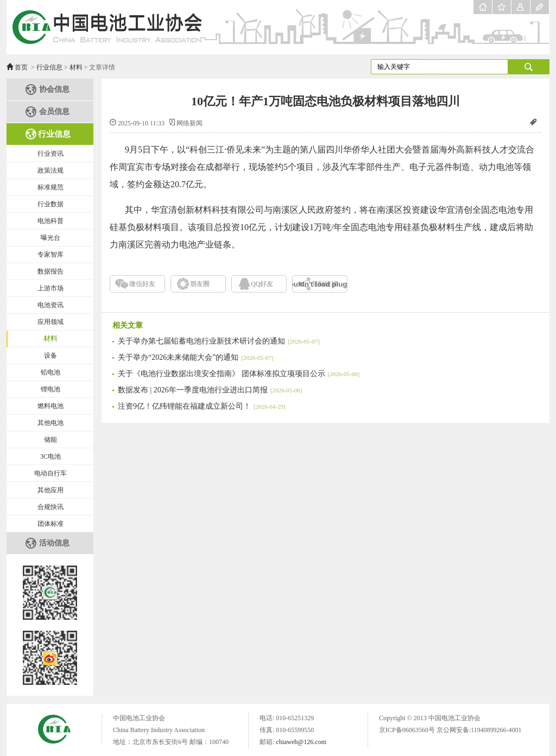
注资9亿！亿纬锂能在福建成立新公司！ (202, 406)
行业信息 (49, 67)
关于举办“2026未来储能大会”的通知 (195, 357)
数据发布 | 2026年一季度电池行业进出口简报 (210, 390)
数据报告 (50, 271)
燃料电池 (50, 406)
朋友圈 (200, 284)
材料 (76, 67)
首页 (21, 67)
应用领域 (50, 322)
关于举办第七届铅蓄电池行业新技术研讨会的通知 (219, 341)
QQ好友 (262, 284)
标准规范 (50, 187)
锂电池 (50, 389)
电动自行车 (50, 473)
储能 (50, 440)
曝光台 (50, 238)
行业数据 (50, 204)
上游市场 (50, 288)
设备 (50, 355)
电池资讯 (50, 305)
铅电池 (50, 372)
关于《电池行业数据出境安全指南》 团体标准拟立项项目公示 (239, 374)
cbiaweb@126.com (301, 742)
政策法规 (50, 170)
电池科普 (50, 221)
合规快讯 (50, 507)
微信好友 (142, 284)
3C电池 (50, 456)
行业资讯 (50, 154)
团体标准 (50, 524)
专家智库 (50, 255)
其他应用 (50, 490)
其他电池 (50, 423)
